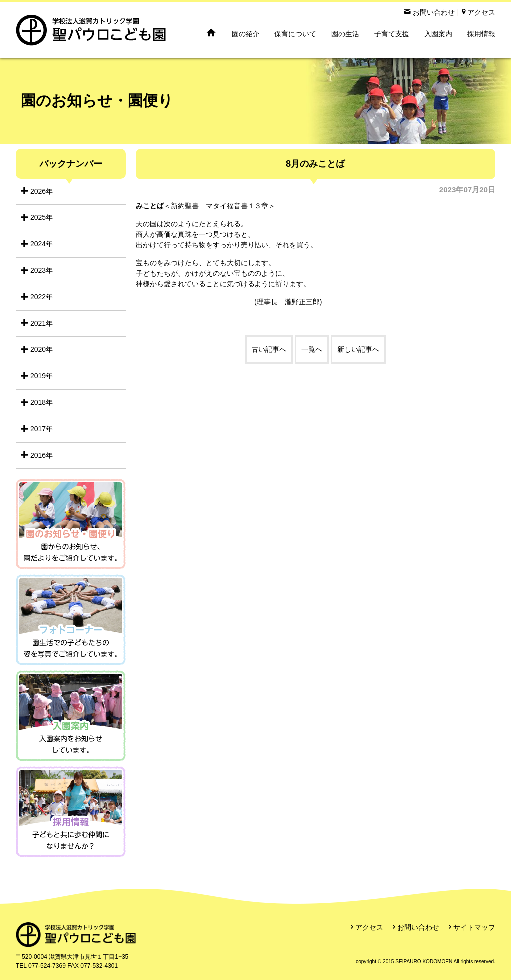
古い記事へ (269, 349)
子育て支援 (392, 34)
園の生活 (345, 34)
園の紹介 (246, 34)
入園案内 (438, 34)
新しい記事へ (358, 349)
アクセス (369, 927)
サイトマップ (474, 927)
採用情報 (481, 34)
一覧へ (312, 349)
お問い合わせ (418, 927)
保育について (295, 34)
